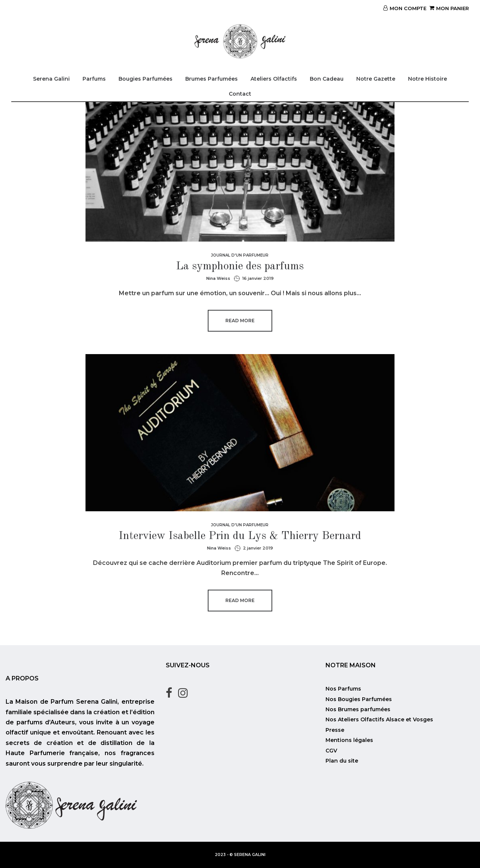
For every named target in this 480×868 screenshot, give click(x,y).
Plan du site (342, 761)
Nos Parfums (343, 689)
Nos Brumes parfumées (358, 709)
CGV (331, 751)
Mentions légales (349, 740)
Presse (335, 730)
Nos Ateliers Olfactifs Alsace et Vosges (379, 719)
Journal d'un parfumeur (240, 255)
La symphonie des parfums (240, 266)
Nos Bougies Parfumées (359, 699)
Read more (240, 321)
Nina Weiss (218, 278)
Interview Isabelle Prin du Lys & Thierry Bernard (240, 536)
